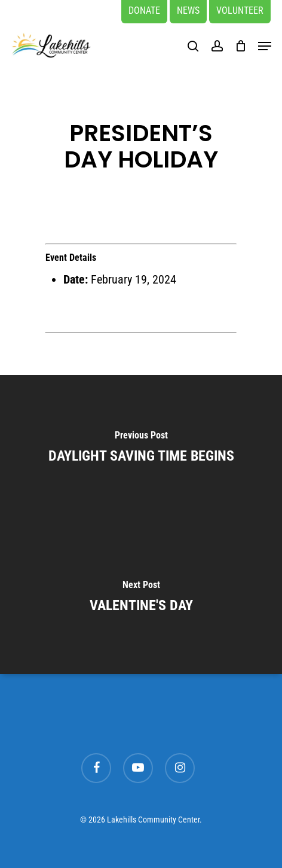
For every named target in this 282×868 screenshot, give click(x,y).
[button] (265, 46)
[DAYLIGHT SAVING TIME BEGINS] (141, 450)
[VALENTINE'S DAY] (141, 599)
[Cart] (240, 46)
